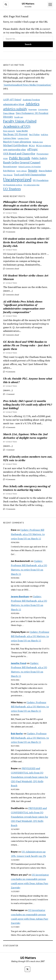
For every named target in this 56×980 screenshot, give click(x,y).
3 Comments (9, 232)
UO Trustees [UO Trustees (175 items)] (12, 189)
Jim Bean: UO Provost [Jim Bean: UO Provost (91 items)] (15, 134)
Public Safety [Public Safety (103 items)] (39, 158)
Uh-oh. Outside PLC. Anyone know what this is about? (28, 380)
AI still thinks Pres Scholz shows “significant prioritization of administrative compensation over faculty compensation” (24, 307)
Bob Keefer (17, 733)
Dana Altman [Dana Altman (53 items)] (9, 113)
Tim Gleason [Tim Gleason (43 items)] (8, 175)
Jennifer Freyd (19, 663)
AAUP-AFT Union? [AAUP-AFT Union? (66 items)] (12, 100)
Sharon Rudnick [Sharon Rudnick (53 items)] (45, 171)
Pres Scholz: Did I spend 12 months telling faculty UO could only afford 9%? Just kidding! (28, 405)
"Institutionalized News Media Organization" (27, 85)
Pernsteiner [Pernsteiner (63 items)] (43, 154)
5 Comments (9, 509)
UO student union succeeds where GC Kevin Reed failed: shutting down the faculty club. (26, 242)
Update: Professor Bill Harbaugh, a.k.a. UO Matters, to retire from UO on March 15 (28, 534)
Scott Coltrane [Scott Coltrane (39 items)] (22, 171)
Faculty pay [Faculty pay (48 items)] (19, 117)
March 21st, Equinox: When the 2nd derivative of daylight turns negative (25, 436)
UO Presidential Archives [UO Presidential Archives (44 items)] (13, 185)
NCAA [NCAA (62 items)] (32, 145)
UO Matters (28, 4)
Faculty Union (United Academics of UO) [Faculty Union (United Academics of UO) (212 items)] (20, 124)
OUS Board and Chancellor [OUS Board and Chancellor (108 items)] (19, 153)
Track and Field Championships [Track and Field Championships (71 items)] (30, 175)
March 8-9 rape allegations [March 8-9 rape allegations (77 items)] (17, 142)
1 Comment (9, 394)
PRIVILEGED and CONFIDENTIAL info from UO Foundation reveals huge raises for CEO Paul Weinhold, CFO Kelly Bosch (29, 777)
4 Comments (9, 427)
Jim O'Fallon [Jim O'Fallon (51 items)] (34, 135)
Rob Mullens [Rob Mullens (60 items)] (9, 171)
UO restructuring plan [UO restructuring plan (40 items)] (32, 185)
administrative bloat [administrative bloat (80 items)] (14, 104)
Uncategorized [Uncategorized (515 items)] (17, 180)
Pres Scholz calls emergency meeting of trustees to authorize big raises (27, 488)
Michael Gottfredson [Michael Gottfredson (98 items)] (15, 145)
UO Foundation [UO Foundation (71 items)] (41, 180)
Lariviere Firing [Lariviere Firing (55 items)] (10, 138)
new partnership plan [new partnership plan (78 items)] (14, 149)
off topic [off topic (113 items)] (32, 149)
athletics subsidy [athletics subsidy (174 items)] (15, 109)
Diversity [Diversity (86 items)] (8, 117)
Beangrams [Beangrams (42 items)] (33, 109)
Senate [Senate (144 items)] (33, 170)
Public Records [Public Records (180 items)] (20, 158)
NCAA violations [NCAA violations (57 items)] (44, 146)
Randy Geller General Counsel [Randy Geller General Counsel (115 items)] (22, 162)
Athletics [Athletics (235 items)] (32, 104)
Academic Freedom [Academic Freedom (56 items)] (31, 100)
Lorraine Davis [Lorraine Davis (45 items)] (23, 138)
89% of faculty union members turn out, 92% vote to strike (28, 458)
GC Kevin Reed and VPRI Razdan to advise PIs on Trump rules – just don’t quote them (27, 345)
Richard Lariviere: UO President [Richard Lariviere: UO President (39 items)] (30, 167)
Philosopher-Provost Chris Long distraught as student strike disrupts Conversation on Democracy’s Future (26, 205)
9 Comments (9, 372)
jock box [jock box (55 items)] (45, 134)
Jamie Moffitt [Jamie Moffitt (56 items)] (22, 131)
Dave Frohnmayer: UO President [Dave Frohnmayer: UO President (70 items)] (32, 113)
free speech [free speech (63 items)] (9, 131)
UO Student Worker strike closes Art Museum (26, 277)
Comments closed (11, 269)
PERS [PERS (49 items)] (5, 158)
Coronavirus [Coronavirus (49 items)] (43, 109)
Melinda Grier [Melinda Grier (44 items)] (38, 142)
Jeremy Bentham (20, 596)
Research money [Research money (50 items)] (10, 167)
